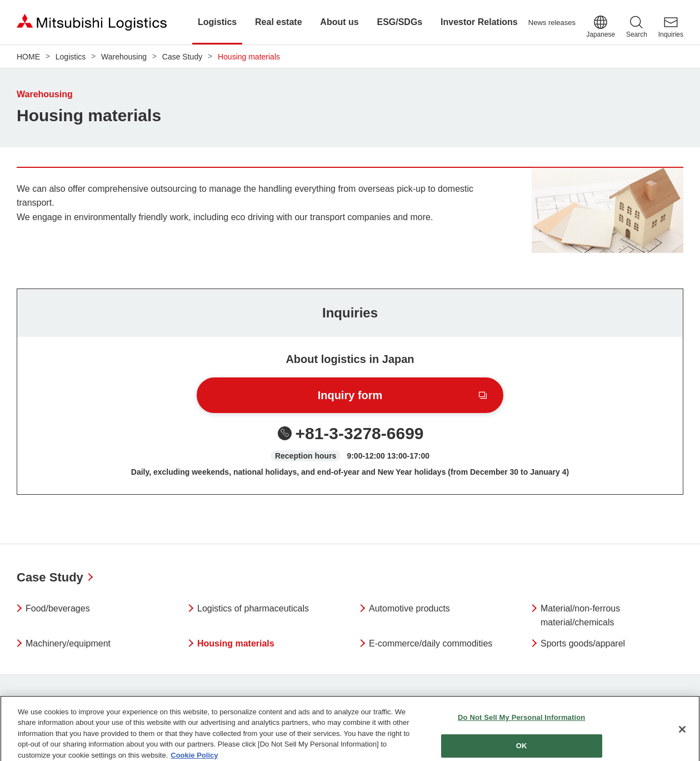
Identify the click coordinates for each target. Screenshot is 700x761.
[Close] (682, 734)
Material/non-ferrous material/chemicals (580, 616)
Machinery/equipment (68, 643)
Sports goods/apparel (583, 643)
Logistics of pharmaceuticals (253, 608)
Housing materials (236, 643)
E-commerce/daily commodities (431, 643)
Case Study (50, 577)
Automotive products (409, 608)
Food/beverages (58, 608)
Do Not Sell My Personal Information (521, 722)
